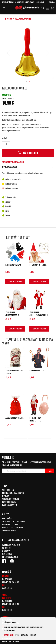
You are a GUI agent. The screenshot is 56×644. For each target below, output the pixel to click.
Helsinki (5, 576)
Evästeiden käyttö (9, 505)
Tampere (6, 617)
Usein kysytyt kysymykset (13, 528)
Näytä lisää (25, 635)
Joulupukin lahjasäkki (15, 418)
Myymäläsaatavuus (9, 167)
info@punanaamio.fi (10, 557)
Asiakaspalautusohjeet (11, 525)
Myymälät (5, 2)
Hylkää (17, 635)
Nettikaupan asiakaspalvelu (13, 493)
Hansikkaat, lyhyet (13, 265)
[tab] (28, 167)
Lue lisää (33, 635)
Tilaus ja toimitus (16, 2)
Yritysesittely (8, 490)
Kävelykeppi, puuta (37, 371)
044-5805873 (7, 554)
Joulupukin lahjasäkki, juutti (15, 372)
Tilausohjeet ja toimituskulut (14, 522)
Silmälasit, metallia (38, 265)
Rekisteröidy (7, 519)
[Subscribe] (50, 471)
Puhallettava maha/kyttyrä (35, 419)
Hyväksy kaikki (9, 635)
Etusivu (9, 19)
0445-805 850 (7, 588)
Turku (5, 595)
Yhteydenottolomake (11, 499)
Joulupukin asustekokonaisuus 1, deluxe (39, 314)
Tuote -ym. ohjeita (9, 531)
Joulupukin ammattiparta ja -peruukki (13, 314)
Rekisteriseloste (9, 502)
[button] (52, 3)
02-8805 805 (7, 548)
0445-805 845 (7, 610)
